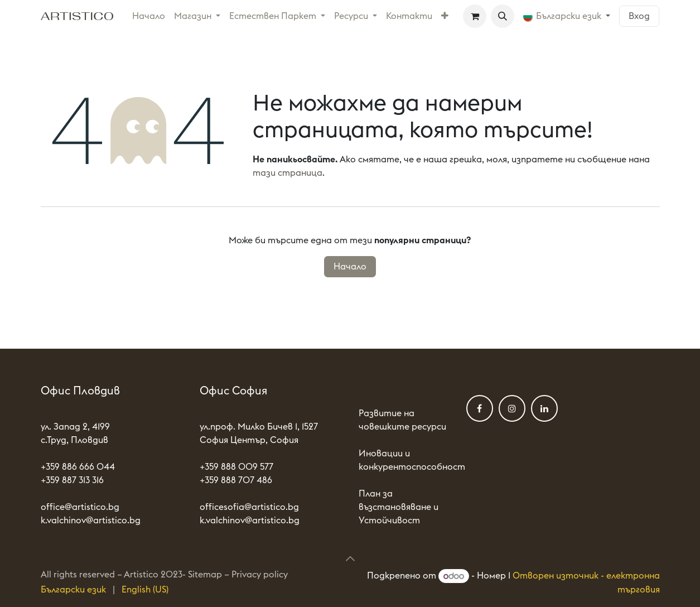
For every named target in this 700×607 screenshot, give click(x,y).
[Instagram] (512, 408)
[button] (503, 16)
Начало (350, 267)
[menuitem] (149, 16)
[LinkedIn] (544, 408)
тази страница (288, 173)
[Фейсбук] (480, 408)
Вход (639, 16)
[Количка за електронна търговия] (475, 16)
